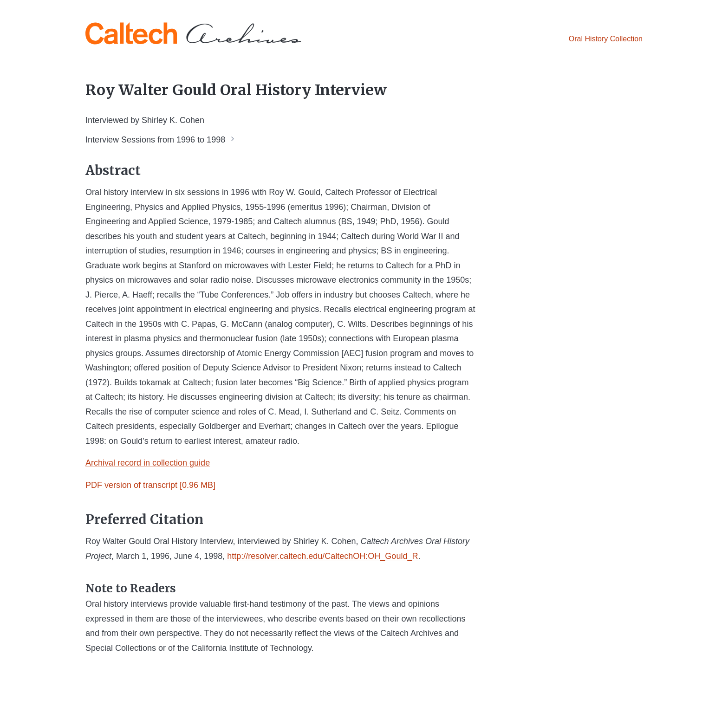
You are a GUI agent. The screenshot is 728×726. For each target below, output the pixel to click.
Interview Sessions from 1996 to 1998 (155, 139)
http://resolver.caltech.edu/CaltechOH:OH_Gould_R (322, 556)
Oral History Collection (606, 39)
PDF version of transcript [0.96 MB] (150, 485)
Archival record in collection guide (148, 463)
